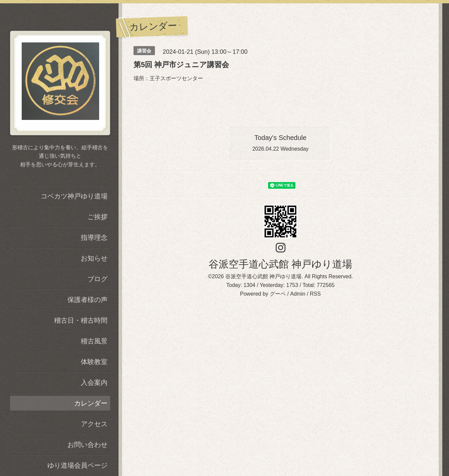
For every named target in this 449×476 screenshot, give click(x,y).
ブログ (97, 279)
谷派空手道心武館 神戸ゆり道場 (280, 264)
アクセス (94, 424)
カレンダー (91, 403)
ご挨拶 (97, 217)
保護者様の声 (87, 300)
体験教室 (94, 362)
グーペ (278, 294)
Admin (298, 294)
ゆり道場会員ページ (77, 465)
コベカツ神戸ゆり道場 (74, 196)
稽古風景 (94, 341)
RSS (315, 294)
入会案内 (94, 382)
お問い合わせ (87, 445)
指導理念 (94, 237)
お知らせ (94, 258)
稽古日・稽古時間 (81, 320)
